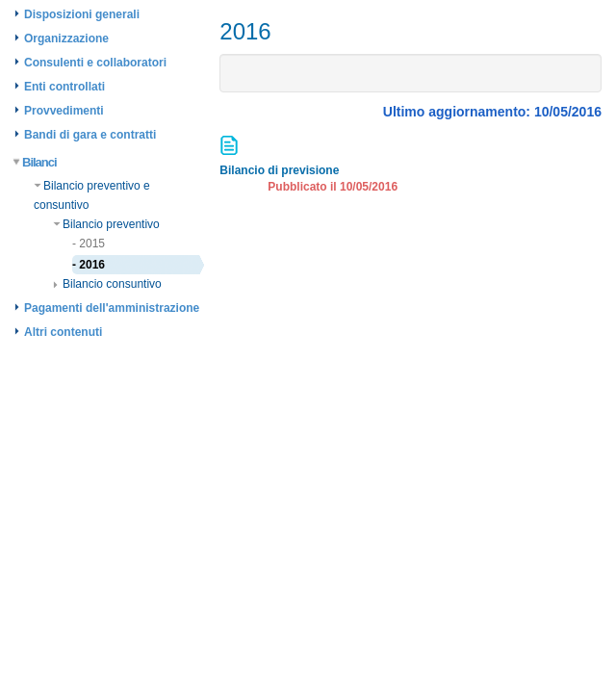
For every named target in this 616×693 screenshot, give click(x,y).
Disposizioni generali (82, 14)
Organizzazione (66, 38)
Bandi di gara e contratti (90, 135)
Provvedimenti (64, 111)
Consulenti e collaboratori (95, 63)
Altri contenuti (63, 332)
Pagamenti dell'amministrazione (112, 308)
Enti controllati (64, 87)
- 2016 (89, 265)
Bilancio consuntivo (107, 284)
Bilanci (36, 162)
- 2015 (89, 244)
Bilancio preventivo (106, 224)
